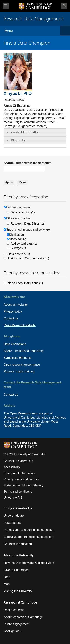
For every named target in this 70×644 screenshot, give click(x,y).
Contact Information (25, 132)
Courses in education (18, 544)
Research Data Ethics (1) (27, 224)
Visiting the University (18, 591)
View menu (6, 6)
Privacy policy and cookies (21, 479)
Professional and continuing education (29, 530)
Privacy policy (13, 312)
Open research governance (22, 365)
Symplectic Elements (18, 358)
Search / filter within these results (28, 163)
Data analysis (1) (19, 254)
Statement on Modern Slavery (24, 485)
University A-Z (13, 498)
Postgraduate (13, 523)
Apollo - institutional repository (24, 351)
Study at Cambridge (18, 508)
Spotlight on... (13, 631)
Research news (14, 610)
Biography (18, 140)
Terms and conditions (18, 492)
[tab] (35, 132)
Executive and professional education (28, 537)
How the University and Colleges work (29, 563)
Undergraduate (14, 516)
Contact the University (18, 461)
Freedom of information (19, 473)
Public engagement (17, 624)
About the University (19, 555)
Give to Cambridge (16, 570)
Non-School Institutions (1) (25, 283)
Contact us (11, 318)
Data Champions (15, 344)
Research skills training (19, 371)
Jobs (7, 577)
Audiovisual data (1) (24, 244)
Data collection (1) (23, 212)
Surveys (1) (18, 248)
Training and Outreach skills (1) (28, 258)
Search (64, 6)
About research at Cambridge (23, 617)
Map (7, 584)
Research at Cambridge (20, 602)
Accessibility (12, 467)
